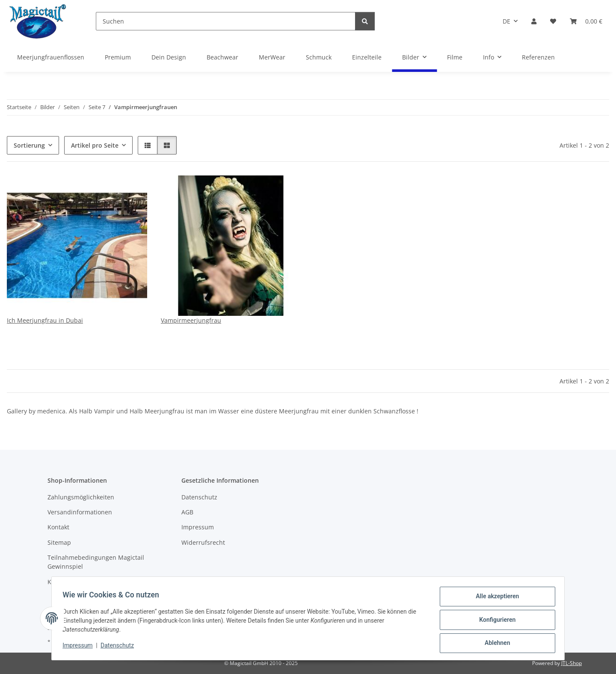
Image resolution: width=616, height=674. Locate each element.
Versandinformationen (80, 512)
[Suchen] (226, 21)
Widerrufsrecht (203, 542)
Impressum (80, 647)
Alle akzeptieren (494, 599)
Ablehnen (494, 644)
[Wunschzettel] (553, 21)
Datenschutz (120, 647)
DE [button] (506, 21)
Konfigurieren (494, 621)
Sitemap (59, 542)
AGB (187, 512)
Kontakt (58, 527)
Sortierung (29, 145)
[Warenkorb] (586, 21)
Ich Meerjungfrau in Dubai (45, 320)
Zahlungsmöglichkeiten (81, 497)
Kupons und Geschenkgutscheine (96, 582)
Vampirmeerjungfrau (191, 320)
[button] (534, 21)
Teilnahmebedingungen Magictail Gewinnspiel (96, 562)
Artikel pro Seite (95, 145)
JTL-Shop (572, 663)
